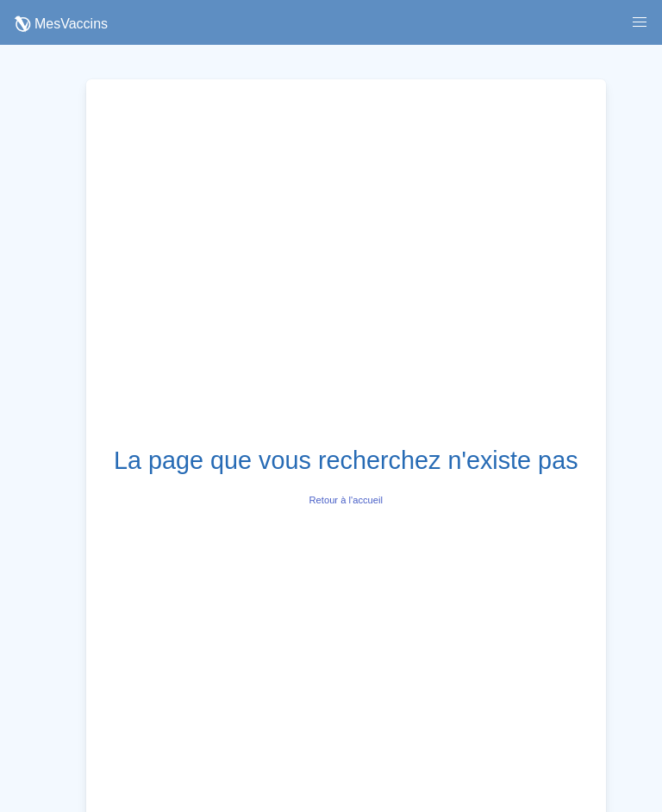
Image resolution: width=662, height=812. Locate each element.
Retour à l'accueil (346, 500)
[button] (640, 22)
